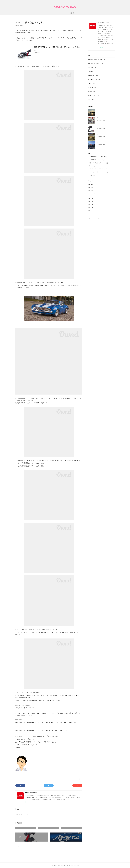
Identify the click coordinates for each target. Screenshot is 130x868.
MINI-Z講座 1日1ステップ (95, 64)
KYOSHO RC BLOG (65, 7)
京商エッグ (92, 68)
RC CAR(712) (18, 774)
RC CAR (92, 92)
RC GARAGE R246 (94, 80)
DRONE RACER (93, 96)
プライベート (92, 72)
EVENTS (92, 84)
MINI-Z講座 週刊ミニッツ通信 (96, 60)
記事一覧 (72, 13)
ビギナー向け (93, 76)
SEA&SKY (92, 88)
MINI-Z (91, 100)
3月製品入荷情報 (101, 126)
